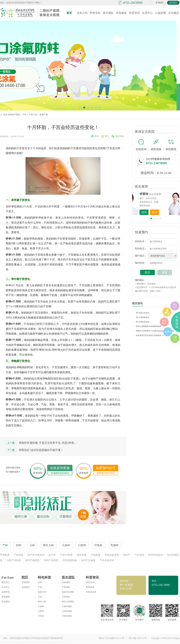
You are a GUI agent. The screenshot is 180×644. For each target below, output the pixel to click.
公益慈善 (160, 13)
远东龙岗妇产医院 (12, 115)
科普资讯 (134, 13)
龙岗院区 (173, 3)
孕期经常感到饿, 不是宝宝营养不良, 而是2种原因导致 (50, 443)
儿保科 (41, 606)
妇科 (40, 582)
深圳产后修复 (88, 560)
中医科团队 (67, 616)
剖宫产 (127, 555)
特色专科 (95, 13)
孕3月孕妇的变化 (142, 317)
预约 (105, 136)
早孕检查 (5, 555)
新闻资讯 (90, 587)
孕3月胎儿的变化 (142, 313)
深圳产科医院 (14, 560)
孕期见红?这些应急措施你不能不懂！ (41, 450)
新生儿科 (42, 602)
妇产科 (52, 555)
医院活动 (90, 582)
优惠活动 (175, 338)
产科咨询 (139, 555)
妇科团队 (66, 582)
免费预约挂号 (106, 471)
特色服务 (121, 13)
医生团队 (108, 13)
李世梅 (161, 194)
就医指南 (157, 145)
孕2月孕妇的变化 (142, 322)
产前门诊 (33, 115)
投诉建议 (6, 602)
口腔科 (41, 611)
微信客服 (118, 136)
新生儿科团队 (68, 602)
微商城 (168, 332)
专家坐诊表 (91, 592)
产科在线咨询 (107, 560)
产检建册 (96, 555)
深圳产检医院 (32, 560)
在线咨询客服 (60, 471)
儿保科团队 (67, 606)
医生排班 (164, 322)
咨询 (95, 136)
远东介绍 (82, 13)
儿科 (40, 597)
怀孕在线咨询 (156, 555)
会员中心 (147, 13)
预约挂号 (175, 306)
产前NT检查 (66, 555)
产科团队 (66, 587)
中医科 (41, 616)
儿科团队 (66, 597)
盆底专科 (42, 592)
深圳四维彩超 (70, 560)
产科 (24, 115)
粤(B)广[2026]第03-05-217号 (111, 638)
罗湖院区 (160, 3)
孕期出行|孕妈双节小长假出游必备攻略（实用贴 (154, 331)
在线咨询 (142, 145)
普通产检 (44, 115)
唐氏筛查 (82, 555)
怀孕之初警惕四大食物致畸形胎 (148, 326)
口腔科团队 (67, 611)
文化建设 (174, 13)
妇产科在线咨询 (36, 555)
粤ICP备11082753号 (138, 638)
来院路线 (171, 145)
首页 (69, 13)
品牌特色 (6, 592)
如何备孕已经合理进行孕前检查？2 (149, 335)
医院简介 (6, 582)
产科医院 (19, 555)
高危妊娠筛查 (112, 555)
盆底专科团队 (68, 592)
